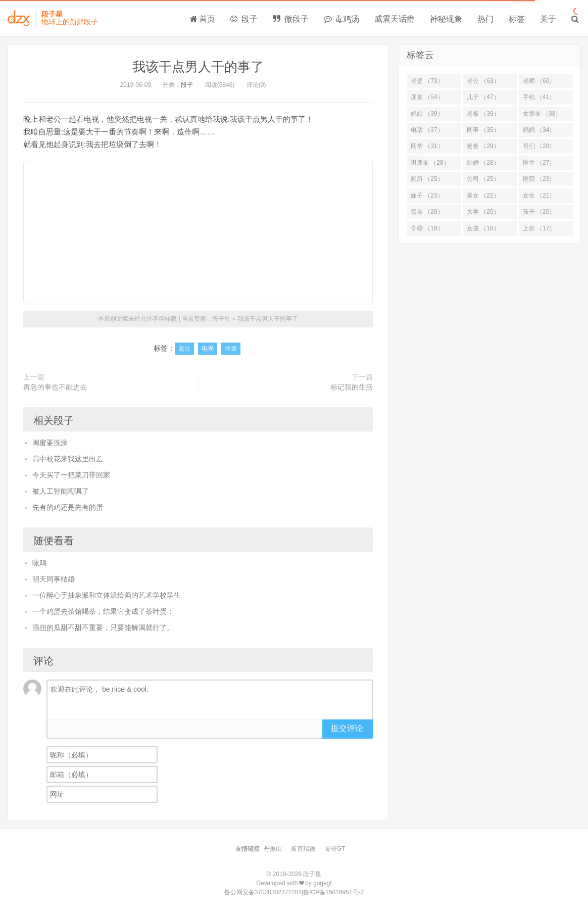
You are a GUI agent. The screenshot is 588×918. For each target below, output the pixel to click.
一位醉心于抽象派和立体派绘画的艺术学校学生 (107, 595)
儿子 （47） (483, 97)
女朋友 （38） (542, 114)
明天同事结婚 (54, 579)
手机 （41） (539, 97)
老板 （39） (483, 114)
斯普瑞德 (303, 849)
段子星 (221, 319)
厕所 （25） (427, 179)
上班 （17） (539, 228)
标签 (517, 19)
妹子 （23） (427, 196)
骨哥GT (335, 849)
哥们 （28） (539, 146)
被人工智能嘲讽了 (61, 491)
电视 (208, 349)
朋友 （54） (427, 97)
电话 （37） (427, 130)
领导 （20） (427, 212)
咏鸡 (39, 563)
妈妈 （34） (539, 130)
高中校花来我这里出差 (68, 459)
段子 (244, 19)
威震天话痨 (395, 19)
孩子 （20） (539, 212)
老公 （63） (483, 81)
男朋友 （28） (430, 163)
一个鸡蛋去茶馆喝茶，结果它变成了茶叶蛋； (103, 611)
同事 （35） (483, 130)
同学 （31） (427, 146)
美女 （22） (483, 196)
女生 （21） (539, 196)
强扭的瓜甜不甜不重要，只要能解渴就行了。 (103, 627)
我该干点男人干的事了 (198, 67)
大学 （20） (483, 212)
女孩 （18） (483, 228)
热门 (485, 19)
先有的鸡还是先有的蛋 (68, 507)
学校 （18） (427, 228)
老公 (184, 349)
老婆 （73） (427, 81)
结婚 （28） (483, 163)
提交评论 (347, 728)
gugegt (323, 883)
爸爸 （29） (483, 146)
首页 (203, 19)
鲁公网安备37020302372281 (263, 892)
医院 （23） (539, 179)
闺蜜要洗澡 (50, 443)
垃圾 (231, 349)
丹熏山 (273, 849)
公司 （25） (483, 179)
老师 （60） (539, 81)
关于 (548, 19)
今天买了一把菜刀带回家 (71, 475)
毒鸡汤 (341, 19)
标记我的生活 (352, 387)
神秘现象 (446, 19)
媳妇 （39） (427, 114)
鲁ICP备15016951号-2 (333, 892)
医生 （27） (539, 163)
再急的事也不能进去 (55, 387)
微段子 (290, 19)
